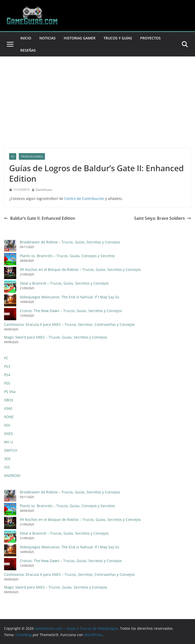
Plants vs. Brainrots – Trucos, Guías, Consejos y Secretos (67, 256)
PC (13, 156)
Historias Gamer (80, 38)
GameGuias (44, 190)
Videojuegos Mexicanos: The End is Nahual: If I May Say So (69, 297)
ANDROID (12, 475)
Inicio (26, 38)
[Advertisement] (97, 95)
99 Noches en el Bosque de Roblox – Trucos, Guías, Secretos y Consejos (80, 269)
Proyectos (150, 38)
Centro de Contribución (84, 199)
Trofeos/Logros (32, 156)
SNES (9, 434)
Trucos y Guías (118, 38)
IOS (7, 467)
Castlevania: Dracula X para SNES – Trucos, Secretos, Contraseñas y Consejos (69, 324)
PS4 (7, 375)
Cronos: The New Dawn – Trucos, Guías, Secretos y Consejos (71, 311)
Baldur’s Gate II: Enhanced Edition (40, 218)
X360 (8, 408)
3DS (7, 459)
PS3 (7, 366)
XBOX (9, 400)
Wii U (9, 442)
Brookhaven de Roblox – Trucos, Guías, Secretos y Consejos (70, 242)
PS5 (7, 383)
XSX (7, 425)
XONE (9, 417)
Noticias (47, 38)
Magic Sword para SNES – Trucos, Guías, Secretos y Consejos (56, 337)
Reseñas (28, 50)
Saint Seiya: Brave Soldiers (162, 218)
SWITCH (11, 450)
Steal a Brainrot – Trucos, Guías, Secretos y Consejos (64, 283)
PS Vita (10, 392)
